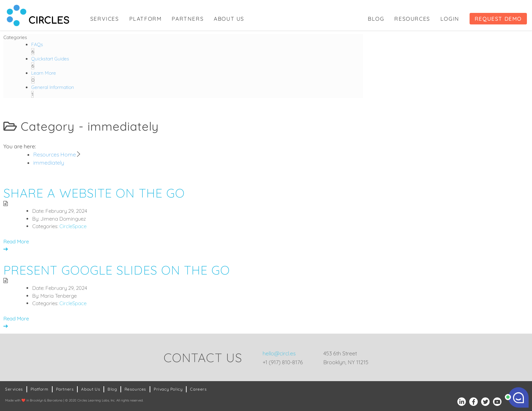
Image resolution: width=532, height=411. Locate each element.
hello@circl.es (279, 353)
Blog (376, 19)
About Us (229, 19)
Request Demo (498, 19)
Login (450, 19)
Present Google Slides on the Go (117, 270)
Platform (146, 19)
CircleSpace (73, 226)
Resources (412, 19)
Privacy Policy (168, 389)
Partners (188, 19)
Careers (198, 389)
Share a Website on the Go (94, 193)
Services (105, 19)
